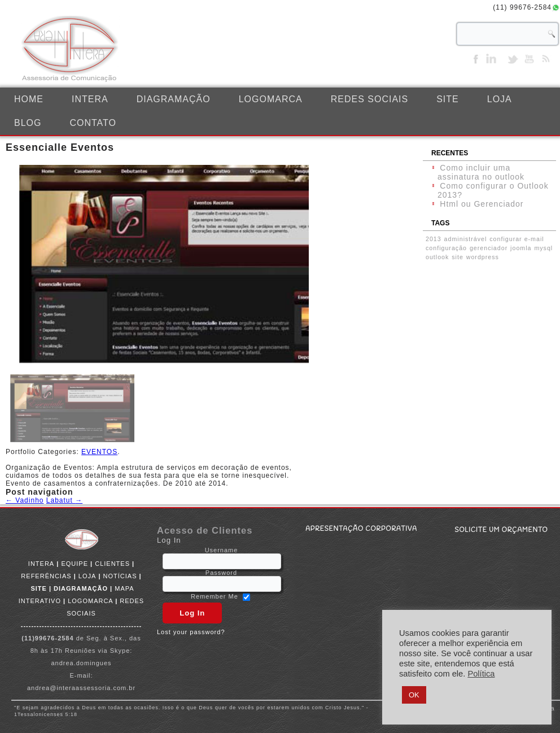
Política (481, 674)
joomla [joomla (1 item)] (521, 248)
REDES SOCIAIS (369, 99)
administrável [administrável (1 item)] (466, 239)
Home (29, 99)
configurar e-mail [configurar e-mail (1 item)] (517, 239)
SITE (448, 99)
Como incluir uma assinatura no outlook (481, 172)
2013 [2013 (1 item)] (434, 239)
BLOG (28, 123)
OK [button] (414, 695)
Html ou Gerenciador (482, 204)
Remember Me (215, 597)
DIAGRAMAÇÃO (174, 99)
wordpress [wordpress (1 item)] (483, 257)
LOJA (500, 99)
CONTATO (93, 123)
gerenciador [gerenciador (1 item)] (489, 248)
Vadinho (25, 500)
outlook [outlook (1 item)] (437, 257)
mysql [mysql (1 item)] (543, 248)
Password (221, 573)
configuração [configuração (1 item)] (446, 248)
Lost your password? (191, 632)
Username (222, 550)
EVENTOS (99, 452)
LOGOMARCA (271, 99)
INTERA (90, 99)
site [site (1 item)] (458, 257)
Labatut (64, 500)
